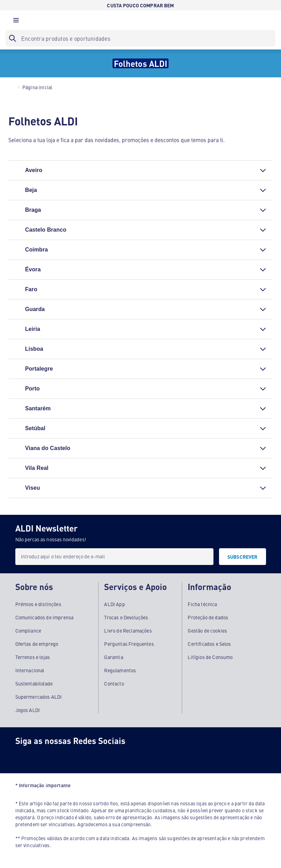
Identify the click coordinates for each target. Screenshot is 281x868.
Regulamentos (120, 670)
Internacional (30, 670)
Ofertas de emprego (37, 644)
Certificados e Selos (209, 644)
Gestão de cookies (207, 630)
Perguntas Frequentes (129, 644)
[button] (16, 22)
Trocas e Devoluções (126, 617)
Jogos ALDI (28, 710)
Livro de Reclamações (128, 630)
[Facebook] (24, 757)
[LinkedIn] (107, 757)
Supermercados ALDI (39, 697)
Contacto (114, 683)
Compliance (28, 630)
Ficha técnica (202, 604)
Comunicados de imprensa (45, 617)
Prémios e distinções (38, 604)
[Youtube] (79, 757)
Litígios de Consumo (210, 657)
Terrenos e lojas (33, 657)
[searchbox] (140, 38)
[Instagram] (52, 757)
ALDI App (114, 604)
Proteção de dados (208, 617)
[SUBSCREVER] (243, 557)
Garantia (114, 657)
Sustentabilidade (34, 683)
